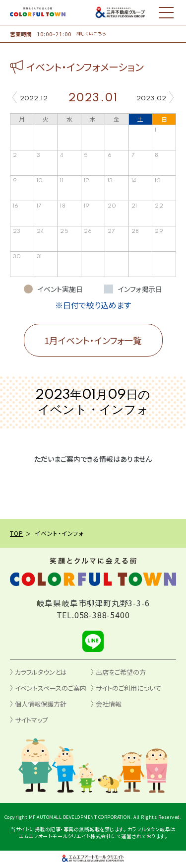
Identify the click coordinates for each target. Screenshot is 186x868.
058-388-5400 (102, 615)
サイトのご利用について (128, 688)
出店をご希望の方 (121, 672)
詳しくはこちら (92, 34)
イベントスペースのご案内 (51, 688)
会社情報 (109, 704)
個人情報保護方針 (41, 704)
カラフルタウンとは (41, 672)
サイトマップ (31, 720)
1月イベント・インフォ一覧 (93, 340)
